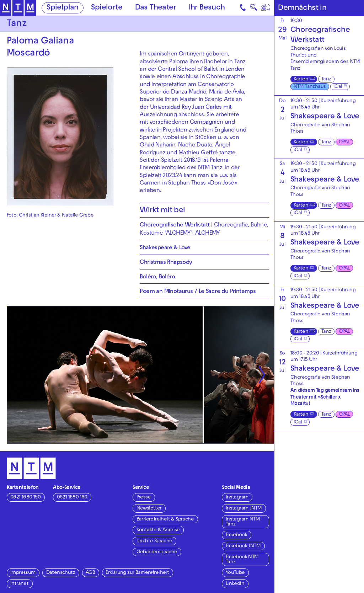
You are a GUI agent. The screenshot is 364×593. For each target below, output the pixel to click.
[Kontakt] (243, 8)
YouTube (235, 573)
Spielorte (107, 8)
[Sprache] (266, 8)
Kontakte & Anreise (158, 530)
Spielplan (63, 8)
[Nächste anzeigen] (261, 375)
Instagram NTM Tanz (243, 522)
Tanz (326, 79)
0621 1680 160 (72, 498)
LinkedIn (235, 584)
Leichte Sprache (154, 541)
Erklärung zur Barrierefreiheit (137, 573)
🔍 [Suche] (254, 9)
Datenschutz (61, 573)
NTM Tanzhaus (310, 87)
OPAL (344, 142)
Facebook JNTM (243, 546)
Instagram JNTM (244, 509)
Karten (301, 79)
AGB (90, 573)
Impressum (23, 573)
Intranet (19, 584)
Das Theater (156, 8)
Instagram (237, 498)
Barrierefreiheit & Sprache (165, 520)
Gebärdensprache (157, 552)
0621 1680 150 (25, 498)
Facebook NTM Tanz (242, 560)
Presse (144, 498)
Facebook (236, 535)
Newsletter (149, 509)
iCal (338, 87)
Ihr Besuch (207, 8)
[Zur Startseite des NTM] (18, 8)
